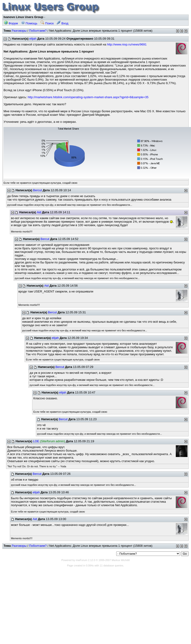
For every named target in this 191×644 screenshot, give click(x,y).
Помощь (29, 23)
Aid (39, 212)
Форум (11, 23)
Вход (62, 23)
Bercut (37, 190)
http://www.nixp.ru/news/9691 (127, 44)
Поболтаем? (38, 31)
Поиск (47, 23)
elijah (33, 39)
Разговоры (19, 31)
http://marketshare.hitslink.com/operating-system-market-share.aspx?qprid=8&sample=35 (88, 97)
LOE (36, 441)
